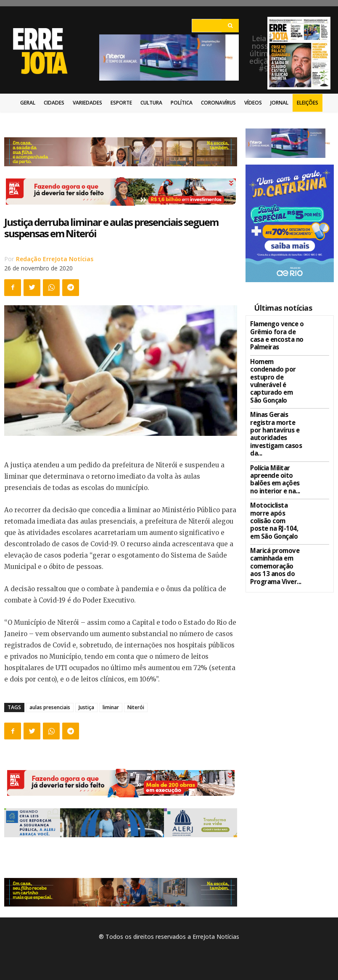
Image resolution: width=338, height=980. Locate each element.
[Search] (230, 26)
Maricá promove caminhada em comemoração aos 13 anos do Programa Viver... (277, 512)
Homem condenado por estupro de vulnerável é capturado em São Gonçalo (275, 369)
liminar (111, 707)
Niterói (136, 707)
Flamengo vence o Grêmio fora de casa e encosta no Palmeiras (276, 333)
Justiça (86, 707)
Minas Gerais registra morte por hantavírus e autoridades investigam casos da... (277, 408)
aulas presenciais (50, 707)
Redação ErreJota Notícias (55, 259)
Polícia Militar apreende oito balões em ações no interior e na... (277, 443)
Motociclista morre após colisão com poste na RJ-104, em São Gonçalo (274, 476)
